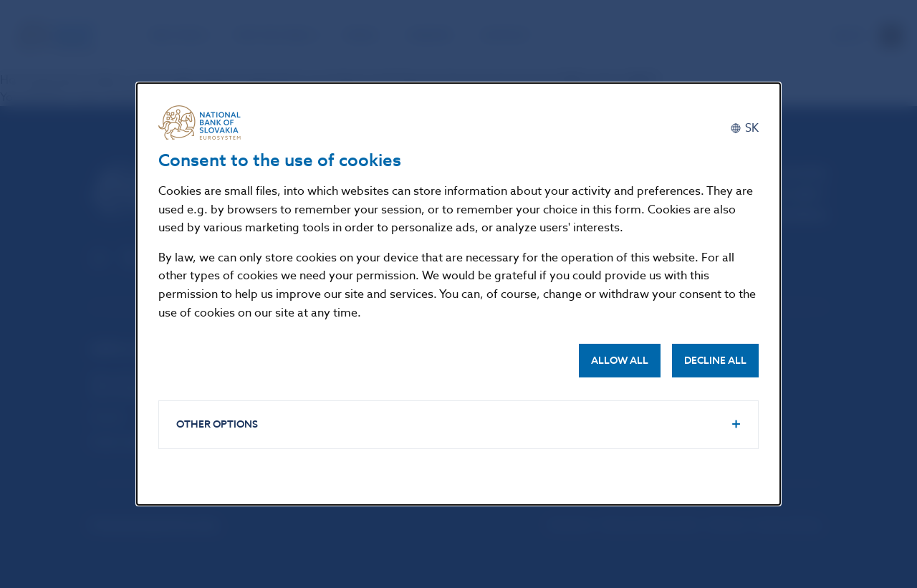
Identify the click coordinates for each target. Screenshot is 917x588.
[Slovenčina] (744, 128)
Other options (217, 424)
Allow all (620, 361)
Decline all (715, 361)
